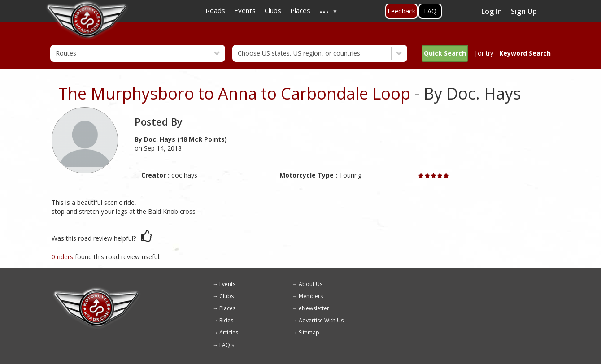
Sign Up (524, 11)
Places (227, 308)
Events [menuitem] (245, 10)
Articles (229, 332)
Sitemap (309, 332)
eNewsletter (314, 308)
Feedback (401, 11)
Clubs (226, 296)
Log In (492, 11)
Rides (226, 320)
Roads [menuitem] (215, 10)
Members (311, 296)
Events (227, 284)
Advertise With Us (321, 320)
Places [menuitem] (300, 10)
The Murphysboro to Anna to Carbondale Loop (234, 93)
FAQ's (227, 345)
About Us (311, 284)
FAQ (430, 11)
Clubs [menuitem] (273, 10)
